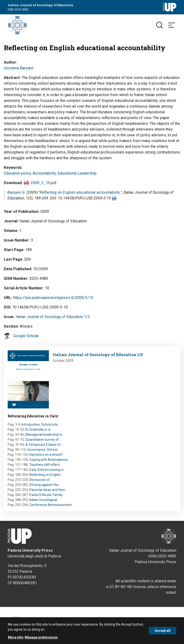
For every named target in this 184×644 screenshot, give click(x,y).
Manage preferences (41, 639)
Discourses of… (41, 480)
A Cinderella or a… (39, 429)
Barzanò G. (17, 192)
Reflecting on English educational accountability (80, 192)
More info (16, 639)
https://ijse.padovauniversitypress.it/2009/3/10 (53, 298)
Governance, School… (43, 450)
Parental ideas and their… (48, 490)
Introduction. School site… (41, 424)
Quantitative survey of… (43, 440)
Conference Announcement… (52, 505)
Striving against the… (45, 485)
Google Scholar (26, 336)
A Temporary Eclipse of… (44, 445)
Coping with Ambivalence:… (50, 460)
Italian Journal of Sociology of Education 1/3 (53, 317)
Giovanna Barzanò (19, 68)
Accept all (163, 632)
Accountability (44, 173)
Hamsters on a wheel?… (47, 455)
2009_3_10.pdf (44, 183)
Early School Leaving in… (47, 470)
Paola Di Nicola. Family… (47, 495)
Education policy (17, 173)
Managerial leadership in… (45, 435)
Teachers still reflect (44, 465)
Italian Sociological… (44, 500)
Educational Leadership (77, 173)
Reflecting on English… (46, 475)
